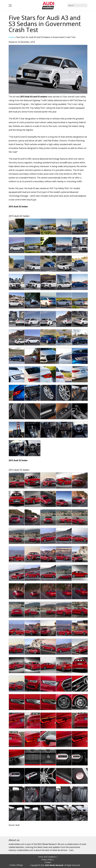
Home (11, 37)
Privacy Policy (47, 860)
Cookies (48, 862)
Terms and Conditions (47, 857)
